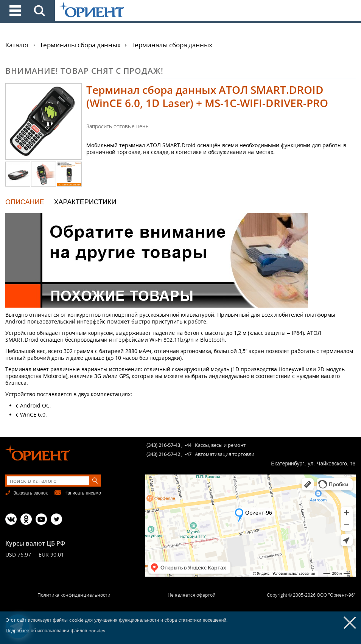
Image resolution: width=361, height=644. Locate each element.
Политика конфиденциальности (74, 595)
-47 (188, 454)
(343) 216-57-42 (163, 454)
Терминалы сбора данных (80, 45)
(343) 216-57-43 (163, 445)
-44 (188, 445)
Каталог (17, 45)
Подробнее (17, 631)
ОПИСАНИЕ (25, 202)
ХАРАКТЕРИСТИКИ (85, 202)
